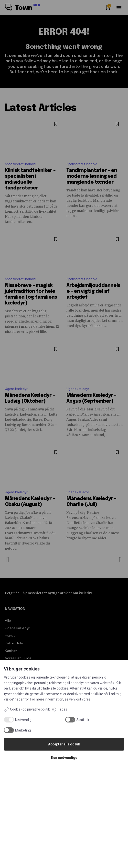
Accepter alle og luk (64, 744)
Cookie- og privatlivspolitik (27, 710)
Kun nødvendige (64, 758)
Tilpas (59, 710)
